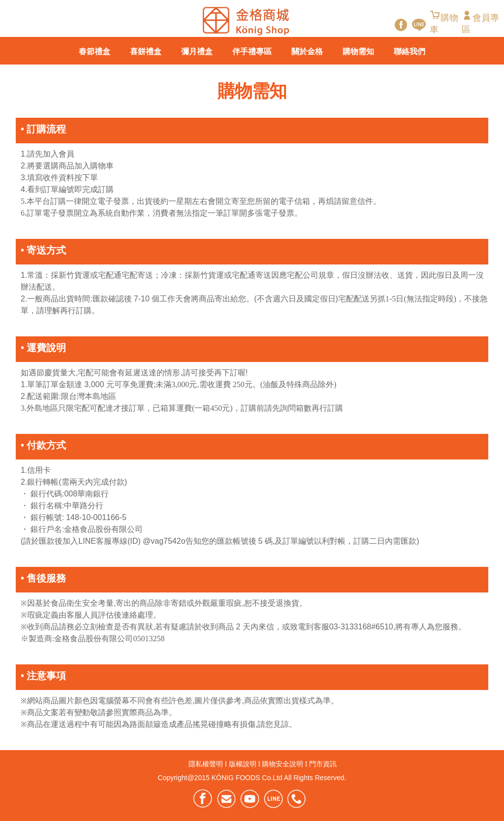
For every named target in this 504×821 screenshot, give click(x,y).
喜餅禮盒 (146, 51)
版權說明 (243, 764)
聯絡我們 (409, 51)
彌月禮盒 (197, 51)
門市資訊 (323, 764)
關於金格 (307, 51)
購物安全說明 (283, 764)
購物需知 (358, 51)
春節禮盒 (94, 51)
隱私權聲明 (206, 764)
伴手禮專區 (252, 51)
